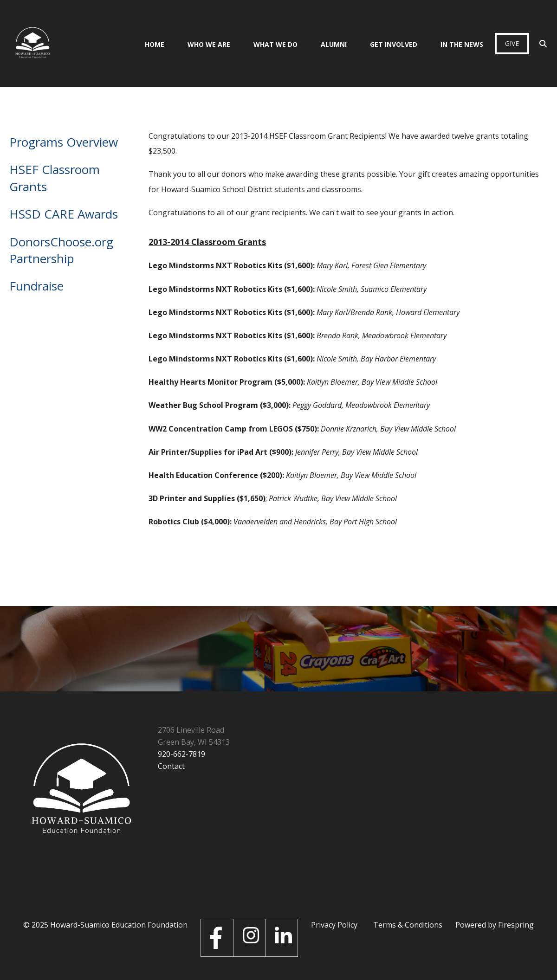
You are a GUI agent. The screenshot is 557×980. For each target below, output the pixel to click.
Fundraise (36, 286)
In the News (462, 44)
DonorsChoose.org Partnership (61, 250)
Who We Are (209, 44)
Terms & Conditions (408, 925)
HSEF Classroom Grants (55, 178)
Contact (171, 766)
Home (155, 44)
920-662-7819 (181, 754)
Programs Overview (64, 142)
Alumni (334, 44)
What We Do (275, 44)
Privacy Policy (334, 925)
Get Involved (394, 44)
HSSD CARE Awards (64, 214)
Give (512, 43)
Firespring (516, 925)
